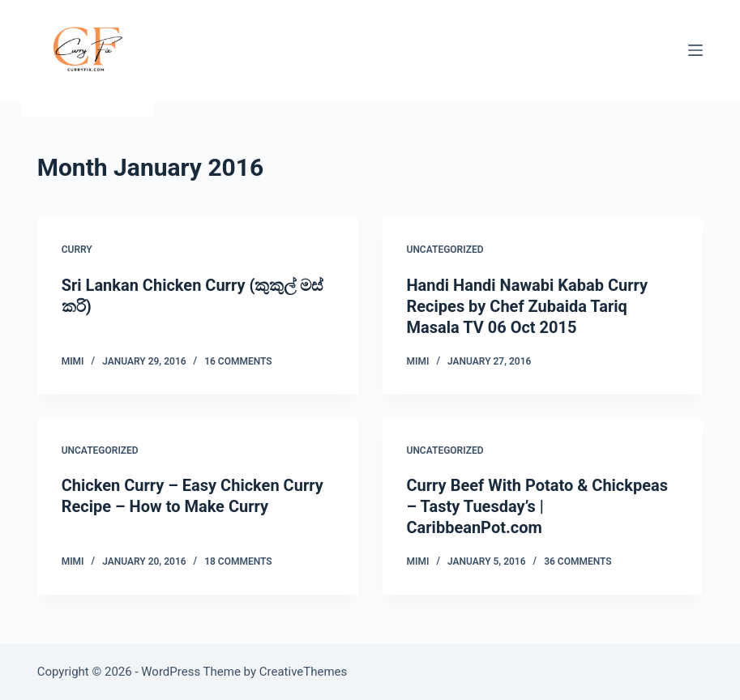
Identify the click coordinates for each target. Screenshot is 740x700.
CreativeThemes (304, 672)
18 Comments (238, 561)
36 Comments (578, 561)
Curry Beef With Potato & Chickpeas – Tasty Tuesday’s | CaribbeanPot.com (538, 506)
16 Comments (238, 361)
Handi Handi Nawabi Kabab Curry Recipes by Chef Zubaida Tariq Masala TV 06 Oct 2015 (528, 306)
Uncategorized (445, 250)
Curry (77, 250)
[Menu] (695, 50)
